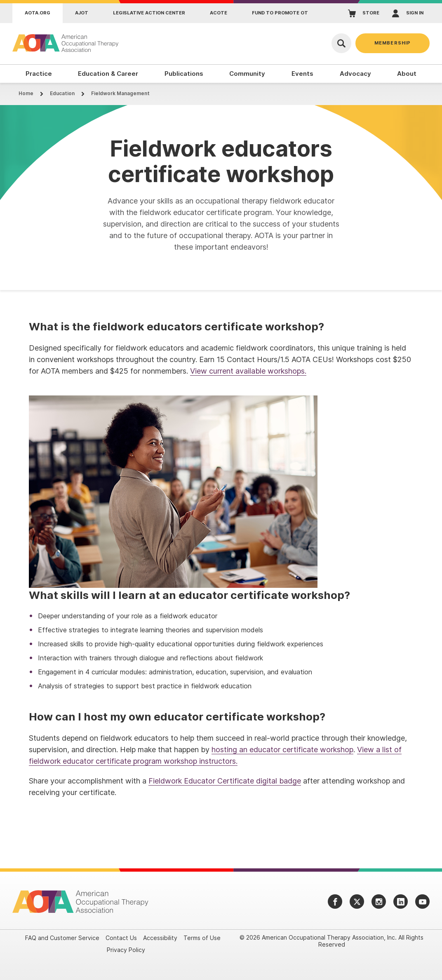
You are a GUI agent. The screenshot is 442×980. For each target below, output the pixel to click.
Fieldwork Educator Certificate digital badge (225, 781)
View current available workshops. (248, 371)
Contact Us (121, 938)
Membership (393, 43)
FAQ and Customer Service (62, 938)
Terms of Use (202, 938)
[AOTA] (66, 43)
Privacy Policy (126, 950)
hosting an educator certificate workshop (282, 750)
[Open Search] (341, 43)
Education (62, 93)
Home (26, 93)
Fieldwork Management (120, 93)
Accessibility (160, 938)
